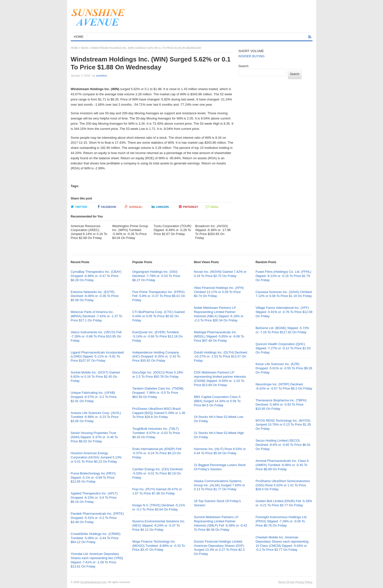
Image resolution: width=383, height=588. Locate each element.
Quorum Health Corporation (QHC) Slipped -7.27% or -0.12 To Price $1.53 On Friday (283, 348)
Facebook (107, 207)
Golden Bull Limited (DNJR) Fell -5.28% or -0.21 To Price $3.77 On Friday (284, 503)
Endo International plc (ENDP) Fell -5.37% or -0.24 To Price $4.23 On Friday (157, 453)
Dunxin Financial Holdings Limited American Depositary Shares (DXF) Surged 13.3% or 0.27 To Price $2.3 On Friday (219, 548)
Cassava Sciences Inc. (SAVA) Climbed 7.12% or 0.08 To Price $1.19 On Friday (284, 294)
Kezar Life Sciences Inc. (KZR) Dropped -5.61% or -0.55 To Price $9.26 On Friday (284, 368)
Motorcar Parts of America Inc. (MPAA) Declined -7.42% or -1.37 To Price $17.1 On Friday (97, 316)
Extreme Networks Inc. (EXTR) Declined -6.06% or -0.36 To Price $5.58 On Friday (95, 296)
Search (244, 66)
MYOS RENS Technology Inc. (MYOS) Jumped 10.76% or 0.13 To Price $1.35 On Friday (283, 425)
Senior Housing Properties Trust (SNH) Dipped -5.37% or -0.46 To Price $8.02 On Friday (94, 437)
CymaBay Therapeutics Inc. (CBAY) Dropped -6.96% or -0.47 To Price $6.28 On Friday (96, 276)
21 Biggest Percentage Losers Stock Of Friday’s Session (220, 467)
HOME (79, 37)
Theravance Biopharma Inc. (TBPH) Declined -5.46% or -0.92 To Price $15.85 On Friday (281, 404)
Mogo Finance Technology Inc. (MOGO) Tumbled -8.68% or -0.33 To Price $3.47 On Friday (159, 546)
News (85, 48)
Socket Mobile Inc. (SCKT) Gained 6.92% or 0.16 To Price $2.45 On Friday (95, 377)
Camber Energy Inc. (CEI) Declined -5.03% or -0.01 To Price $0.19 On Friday (157, 473)
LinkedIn (160, 207)
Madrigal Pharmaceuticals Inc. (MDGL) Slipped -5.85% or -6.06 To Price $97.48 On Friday (219, 336)
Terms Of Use (286, 582)
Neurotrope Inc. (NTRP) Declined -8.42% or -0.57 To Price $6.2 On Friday (284, 386)
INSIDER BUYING (252, 56)
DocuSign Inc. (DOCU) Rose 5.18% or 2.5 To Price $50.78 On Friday (158, 374)
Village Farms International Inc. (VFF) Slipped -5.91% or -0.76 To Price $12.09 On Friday (284, 312)
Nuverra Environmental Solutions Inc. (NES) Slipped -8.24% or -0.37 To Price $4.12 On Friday (159, 525)
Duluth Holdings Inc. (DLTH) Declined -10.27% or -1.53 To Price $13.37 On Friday (220, 357)
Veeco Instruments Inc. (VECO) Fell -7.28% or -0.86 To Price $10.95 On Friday (96, 336)
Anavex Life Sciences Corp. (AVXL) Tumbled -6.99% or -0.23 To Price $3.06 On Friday (96, 417)
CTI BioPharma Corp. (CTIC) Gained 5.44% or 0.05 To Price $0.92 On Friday (158, 316)
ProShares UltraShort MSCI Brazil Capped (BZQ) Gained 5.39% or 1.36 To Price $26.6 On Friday (159, 413)
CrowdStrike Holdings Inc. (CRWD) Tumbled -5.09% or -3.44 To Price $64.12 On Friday (96, 538)
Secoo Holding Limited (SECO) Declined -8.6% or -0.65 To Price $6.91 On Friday (283, 445)
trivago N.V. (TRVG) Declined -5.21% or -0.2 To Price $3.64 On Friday (159, 507)
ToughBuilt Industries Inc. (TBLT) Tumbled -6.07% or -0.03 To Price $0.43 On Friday (156, 433)
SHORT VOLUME (251, 51)
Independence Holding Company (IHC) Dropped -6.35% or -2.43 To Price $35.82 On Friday (156, 357)
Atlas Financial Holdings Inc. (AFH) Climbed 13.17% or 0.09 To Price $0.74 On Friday (219, 292)
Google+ (134, 207)
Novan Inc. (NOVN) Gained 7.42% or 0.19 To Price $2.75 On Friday (220, 274)
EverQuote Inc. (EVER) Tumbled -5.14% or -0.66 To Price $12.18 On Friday (157, 336)
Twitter (79, 207)
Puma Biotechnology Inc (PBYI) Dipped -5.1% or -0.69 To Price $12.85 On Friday (93, 478)
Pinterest (189, 207)
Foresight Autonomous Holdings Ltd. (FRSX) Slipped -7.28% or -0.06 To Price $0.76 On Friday (281, 521)
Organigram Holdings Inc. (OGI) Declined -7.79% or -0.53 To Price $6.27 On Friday (156, 276)
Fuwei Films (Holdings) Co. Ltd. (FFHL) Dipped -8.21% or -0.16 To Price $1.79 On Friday (283, 276)
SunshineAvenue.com (93, 582)
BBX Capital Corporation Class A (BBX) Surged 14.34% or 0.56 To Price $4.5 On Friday (217, 401)
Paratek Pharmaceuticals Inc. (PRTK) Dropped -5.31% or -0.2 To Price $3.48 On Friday (97, 518)
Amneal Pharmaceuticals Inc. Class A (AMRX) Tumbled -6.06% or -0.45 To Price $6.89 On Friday (282, 465)
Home (74, 48)
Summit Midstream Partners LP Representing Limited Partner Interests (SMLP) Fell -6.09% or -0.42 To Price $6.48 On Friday (220, 523)
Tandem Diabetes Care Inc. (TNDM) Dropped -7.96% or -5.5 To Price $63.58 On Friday (158, 393)
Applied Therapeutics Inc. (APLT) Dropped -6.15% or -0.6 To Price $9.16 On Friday (94, 498)
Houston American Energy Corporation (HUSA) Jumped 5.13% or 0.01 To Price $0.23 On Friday (96, 457)
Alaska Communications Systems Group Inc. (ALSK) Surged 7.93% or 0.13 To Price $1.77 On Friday (219, 485)
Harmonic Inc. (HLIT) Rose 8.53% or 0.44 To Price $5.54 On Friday (220, 451)
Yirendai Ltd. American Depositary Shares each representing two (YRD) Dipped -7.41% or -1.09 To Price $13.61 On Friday (97, 560)
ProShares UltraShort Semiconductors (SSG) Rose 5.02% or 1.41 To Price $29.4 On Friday (283, 485)
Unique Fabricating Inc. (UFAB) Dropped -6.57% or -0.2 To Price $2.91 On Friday (94, 397)
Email (212, 207)
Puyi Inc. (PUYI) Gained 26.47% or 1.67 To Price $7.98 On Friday (157, 491)
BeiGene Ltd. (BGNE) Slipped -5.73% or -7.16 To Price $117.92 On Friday (282, 330)
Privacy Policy (304, 582)
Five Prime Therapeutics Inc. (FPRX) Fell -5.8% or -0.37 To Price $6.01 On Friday (159, 296)
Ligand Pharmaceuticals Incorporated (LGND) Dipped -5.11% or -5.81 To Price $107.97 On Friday (97, 357)
